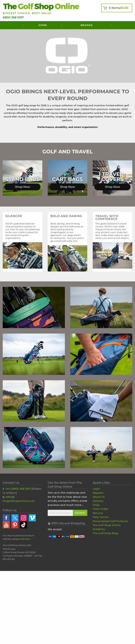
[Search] (122, 25)
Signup (80, 513)
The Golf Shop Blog (105, 533)
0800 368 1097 (13, 17)
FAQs (96, 505)
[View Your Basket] (117, 8)
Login (96, 489)
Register (98, 493)
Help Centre (101, 517)
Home (43, 25)
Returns (98, 513)
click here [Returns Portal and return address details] (25, 539)
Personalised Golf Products (110, 521)
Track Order (100, 509)
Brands (87, 25)
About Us (99, 497)
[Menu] (13, 25)
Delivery (98, 501)
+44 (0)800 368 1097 (18, 489)
